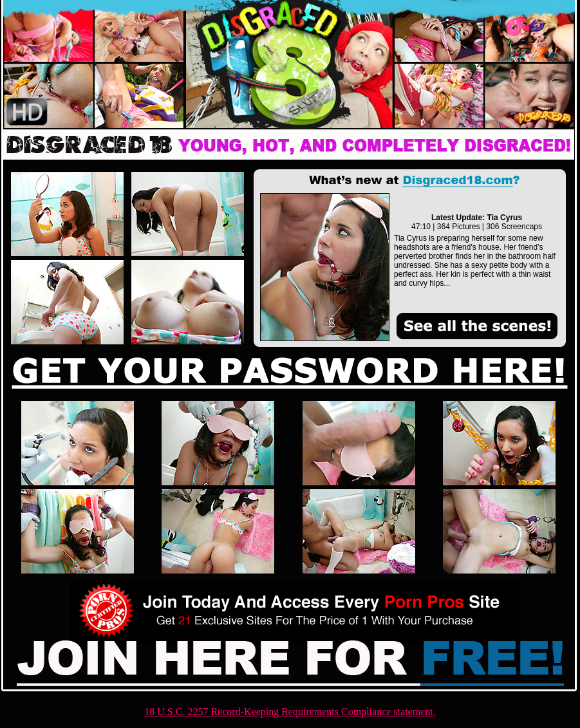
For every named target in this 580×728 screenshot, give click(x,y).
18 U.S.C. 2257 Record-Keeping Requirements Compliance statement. (290, 712)
